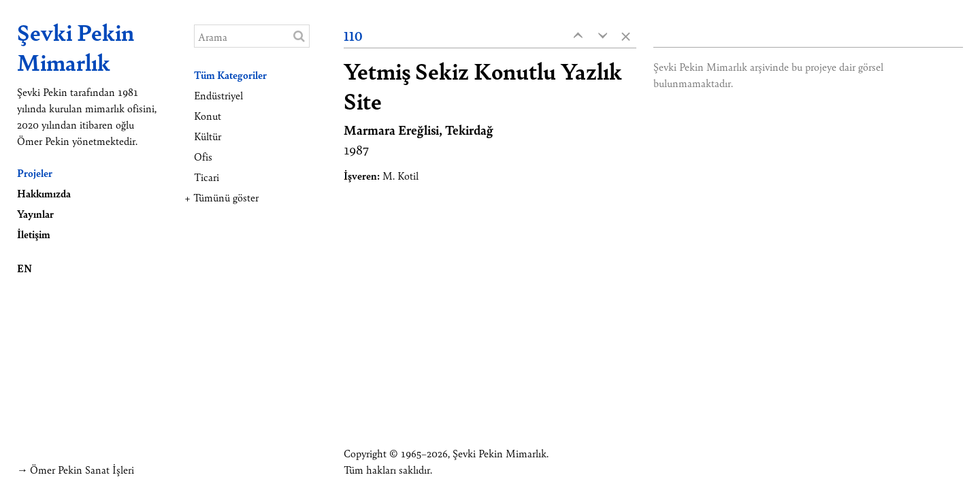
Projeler (35, 173)
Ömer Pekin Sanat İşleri (82, 469)
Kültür (208, 136)
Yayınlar (35, 213)
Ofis (203, 156)
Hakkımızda (44, 193)
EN (24, 268)
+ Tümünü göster (222, 197)
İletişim (34, 234)
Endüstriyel (218, 95)
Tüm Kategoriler (230, 75)
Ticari (207, 177)
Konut (208, 115)
